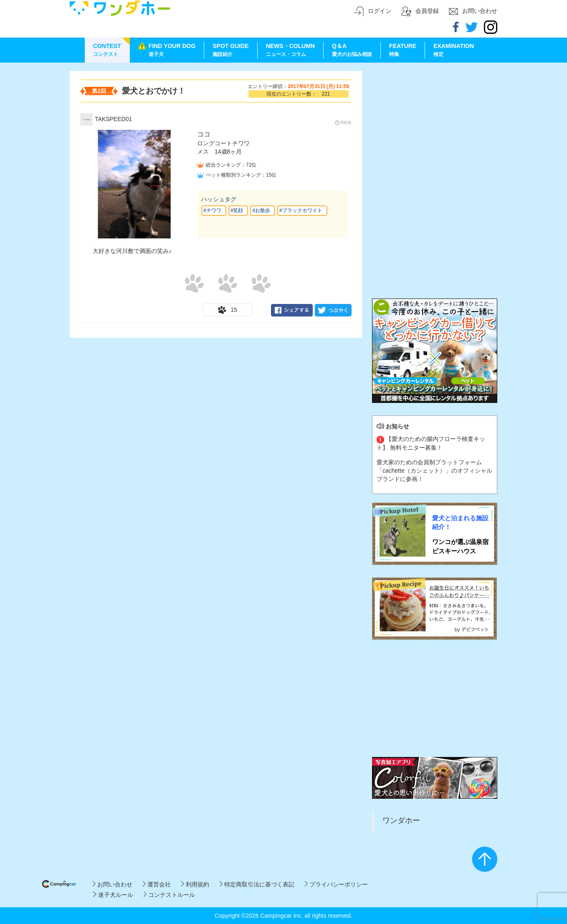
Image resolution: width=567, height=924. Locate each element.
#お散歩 (261, 210)
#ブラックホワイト (301, 210)
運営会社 (157, 884)
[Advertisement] (435, 123)
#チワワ (212, 210)
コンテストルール (169, 895)
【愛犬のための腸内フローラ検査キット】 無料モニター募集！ (431, 443)
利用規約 (195, 884)
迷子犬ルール (113, 895)
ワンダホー (401, 820)
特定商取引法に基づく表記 (257, 884)
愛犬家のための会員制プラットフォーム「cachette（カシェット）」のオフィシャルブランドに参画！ (434, 471)
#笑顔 (237, 210)
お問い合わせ (113, 884)
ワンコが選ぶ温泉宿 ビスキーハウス (460, 546)
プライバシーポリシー (336, 884)
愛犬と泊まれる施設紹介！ (460, 522)
